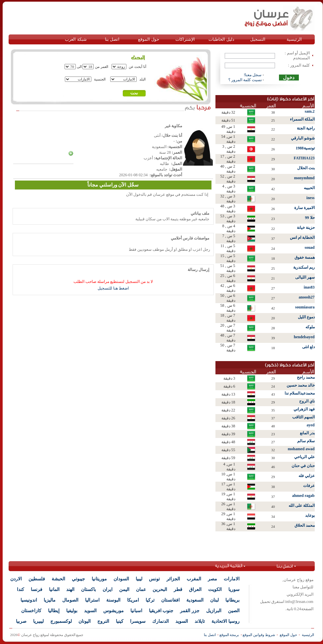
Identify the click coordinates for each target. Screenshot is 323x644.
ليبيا (139, 579)
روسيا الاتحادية (226, 621)
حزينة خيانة (306, 228)
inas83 (309, 287)
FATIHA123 (304, 158)
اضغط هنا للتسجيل (113, 288)
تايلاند (200, 621)
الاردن (16, 579)
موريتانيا (99, 579)
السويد (90, 611)
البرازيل (214, 611)
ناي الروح (307, 401)
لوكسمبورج (61, 621)
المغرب (194, 579)
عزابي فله (307, 476)
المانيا (54, 590)
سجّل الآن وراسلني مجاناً (113, 185)
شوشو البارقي (303, 138)
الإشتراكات (185, 39)
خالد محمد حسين (301, 385)
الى (79, 67)
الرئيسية (294, 39)
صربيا (21, 621)
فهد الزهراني (304, 409)
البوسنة (113, 600)
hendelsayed (304, 337)
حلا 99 (310, 218)
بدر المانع (307, 433)
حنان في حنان (303, 466)
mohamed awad (301, 449)
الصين (234, 611)
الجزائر (173, 579)
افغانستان (170, 600)
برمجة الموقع (229, 635)
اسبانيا (136, 611)
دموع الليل (306, 317)
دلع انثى (308, 347)
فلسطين (37, 579)
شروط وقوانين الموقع (259, 635)
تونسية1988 (305, 148)
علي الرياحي (304, 457)
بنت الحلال (306, 168)
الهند (70, 590)
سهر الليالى (305, 277)
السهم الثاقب (303, 417)
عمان (141, 590)
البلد (142, 79)
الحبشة (58, 579)
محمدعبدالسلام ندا (300, 393)
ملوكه (310, 327)
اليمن (124, 590)
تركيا (150, 600)
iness (311, 198)
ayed (311, 425)
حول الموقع (148, 39)
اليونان (85, 621)
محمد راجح (306, 377)
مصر (212, 579)
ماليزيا (50, 600)
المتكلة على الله (302, 506)
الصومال (70, 600)
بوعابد (310, 515)
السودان (121, 579)
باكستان (89, 590)
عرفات (309, 486)
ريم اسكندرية (304, 267)
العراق (195, 590)
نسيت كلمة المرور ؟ (245, 80)
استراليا (92, 600)
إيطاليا (54, 611)
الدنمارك (161, 621)
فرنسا (37, 590)
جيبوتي (78, 579)
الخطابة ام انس (302, 238)
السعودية (195, 600)
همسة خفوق (305, 257)
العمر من (102, 67)
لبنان (214, 600)
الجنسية (100, 79)
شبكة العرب (76, 39)
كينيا (120, 621)
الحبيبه (309, 188)
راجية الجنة (306, 128)
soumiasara (305, 307)
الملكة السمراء (302, 119)
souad (309, 247)
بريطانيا (232, 600)
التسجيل (258, 39)
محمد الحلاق (305, 525)
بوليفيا (72, 611)
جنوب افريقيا (161, 611)
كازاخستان (31, 611)
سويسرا (138, 621)
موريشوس (114, 611)
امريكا (133, 600)
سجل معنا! (253, 75)
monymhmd (304, 178)
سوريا (234, 590)
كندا (21, 590)
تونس (154, 579)
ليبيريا (38, 621)
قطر (178, 590)
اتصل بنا (112, 39)
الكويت (215, 590)
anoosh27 (306, 297)
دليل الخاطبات (221, 39)
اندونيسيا (29, 600)
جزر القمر (190, 611)
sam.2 (310, 111)
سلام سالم (306, 441)
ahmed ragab (303, 496)
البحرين (160, 590)
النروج (103, 621)
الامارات (232, 579)
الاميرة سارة (304, 208)
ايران (108, 590)
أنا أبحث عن (138, 67)
